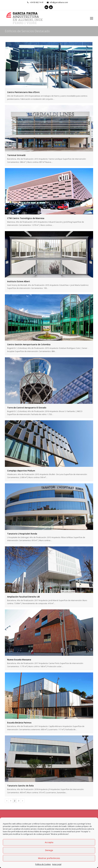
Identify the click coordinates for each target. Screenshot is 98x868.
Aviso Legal (57, 864)
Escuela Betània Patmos (19, 723)
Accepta (49, 842)
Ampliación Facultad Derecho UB (23, 597)
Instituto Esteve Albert (19, 281)
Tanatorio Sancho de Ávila (20, 786)
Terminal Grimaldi (16, 155)
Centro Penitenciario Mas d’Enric (23, 92)
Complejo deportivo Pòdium (21, 471)
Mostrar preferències (49, 858)
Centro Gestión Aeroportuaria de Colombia (29, 344)
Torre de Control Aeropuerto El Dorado (27, 408)
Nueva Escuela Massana (19, 660)
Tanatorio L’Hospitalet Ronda (22, 534)
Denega (49, 850)
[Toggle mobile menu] (92, 18)
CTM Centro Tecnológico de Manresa (26, 218)
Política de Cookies (43, 864)
